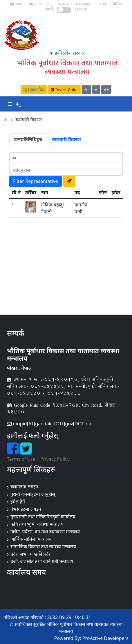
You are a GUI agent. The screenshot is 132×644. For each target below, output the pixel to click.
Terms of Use (21, 459)
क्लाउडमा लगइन (24, 487)
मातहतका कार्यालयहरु (74, 4)
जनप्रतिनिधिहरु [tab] (28, 139)
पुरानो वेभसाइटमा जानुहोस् (33, 494)
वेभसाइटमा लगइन (26, 509)
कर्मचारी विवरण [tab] (67, 139)
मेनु (14, 104)
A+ (106, 90)
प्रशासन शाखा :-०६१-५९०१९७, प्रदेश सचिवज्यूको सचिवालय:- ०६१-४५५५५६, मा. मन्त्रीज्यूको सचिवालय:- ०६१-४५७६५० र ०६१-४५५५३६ (63, 386)
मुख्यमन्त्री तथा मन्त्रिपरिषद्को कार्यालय (43, 517)
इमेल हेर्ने (18, 502)
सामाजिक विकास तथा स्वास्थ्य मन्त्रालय (43, 546)
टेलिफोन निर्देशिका (109, 4)
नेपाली (49, 9)
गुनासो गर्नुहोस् (40, 4)
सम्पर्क (16, 4)
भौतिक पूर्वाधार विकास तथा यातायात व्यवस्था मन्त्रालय (67, 67)
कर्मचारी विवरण (29, 120)
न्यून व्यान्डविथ (34, 90)
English (81, 9)
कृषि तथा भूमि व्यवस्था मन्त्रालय (37, 524)
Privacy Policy (55, 459)
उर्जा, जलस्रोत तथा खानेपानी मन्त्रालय (42, 561)
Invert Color (64, 90)
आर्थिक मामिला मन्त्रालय (31, 539)
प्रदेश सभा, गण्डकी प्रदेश (31, 554)
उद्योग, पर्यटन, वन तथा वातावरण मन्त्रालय (45, 532)
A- (86, 90)
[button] (69, 181)
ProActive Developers (105, 638)
